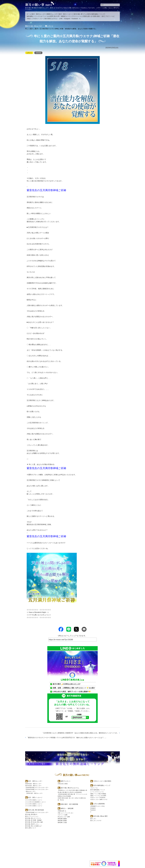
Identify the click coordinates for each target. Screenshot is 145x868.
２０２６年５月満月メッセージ (34, 806)
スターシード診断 (63, 815)
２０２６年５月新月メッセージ (34, 804)
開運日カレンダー (52, 14)
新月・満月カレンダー (39, 14)
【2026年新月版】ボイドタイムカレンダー (37, 788)
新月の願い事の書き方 (31, 814)
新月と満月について (31, 828)
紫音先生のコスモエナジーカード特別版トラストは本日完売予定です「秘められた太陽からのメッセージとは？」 (69, 738)
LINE (61, 19)
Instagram (67, 19)
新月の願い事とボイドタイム (33, 818)
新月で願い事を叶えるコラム (70, 788)
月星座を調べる (87, 16)
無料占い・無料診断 (67, 808)
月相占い (30, 19)
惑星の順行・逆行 (99, 16)
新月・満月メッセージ (66, 14)
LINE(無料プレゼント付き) (98, 806)
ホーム (29, 14)
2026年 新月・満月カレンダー (33, 784)
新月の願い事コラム (80, 14)
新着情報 (39, 53)
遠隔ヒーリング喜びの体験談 (98, 794)
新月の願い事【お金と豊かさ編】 (34, 822)
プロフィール (110, 16)
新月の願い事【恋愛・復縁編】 (34, 820)
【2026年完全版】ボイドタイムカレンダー (37, 789)
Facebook (75, 19)
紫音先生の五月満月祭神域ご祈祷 (49, 190)
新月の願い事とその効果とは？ (34, 826)
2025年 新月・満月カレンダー (35, 793)
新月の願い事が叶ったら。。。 (34, 824)
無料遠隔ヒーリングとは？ (35, 16)
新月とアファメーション (32, 816)
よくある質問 (49, 16)
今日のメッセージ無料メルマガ (99, 799)
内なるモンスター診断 (64, 817)
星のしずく (93, 819)
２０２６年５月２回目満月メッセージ (35, 802)
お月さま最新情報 (99, 804)
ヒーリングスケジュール (74, 16)
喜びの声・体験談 (60, 16)
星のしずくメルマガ (96, 821)
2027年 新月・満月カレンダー (33, 786)
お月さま (55, 19)
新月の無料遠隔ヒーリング (96, 14)
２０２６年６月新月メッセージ (34, 800)
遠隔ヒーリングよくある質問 (98, 796)
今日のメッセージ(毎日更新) (42, 19)
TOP (35, 26)
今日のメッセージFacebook (98, 798)
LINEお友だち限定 (63, 784)
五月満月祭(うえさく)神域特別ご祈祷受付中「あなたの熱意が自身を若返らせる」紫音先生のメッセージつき (78, 733)
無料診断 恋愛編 (62, 819)
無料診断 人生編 (62, 822)
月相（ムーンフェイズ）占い (66, 813)
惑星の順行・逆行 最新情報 (69, 804)
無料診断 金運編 (62, 821)
